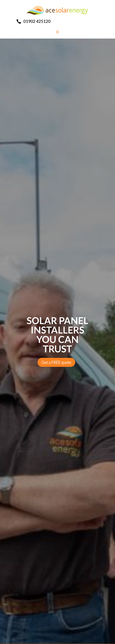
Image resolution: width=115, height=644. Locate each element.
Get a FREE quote (56, 362)
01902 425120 (37, 21)
